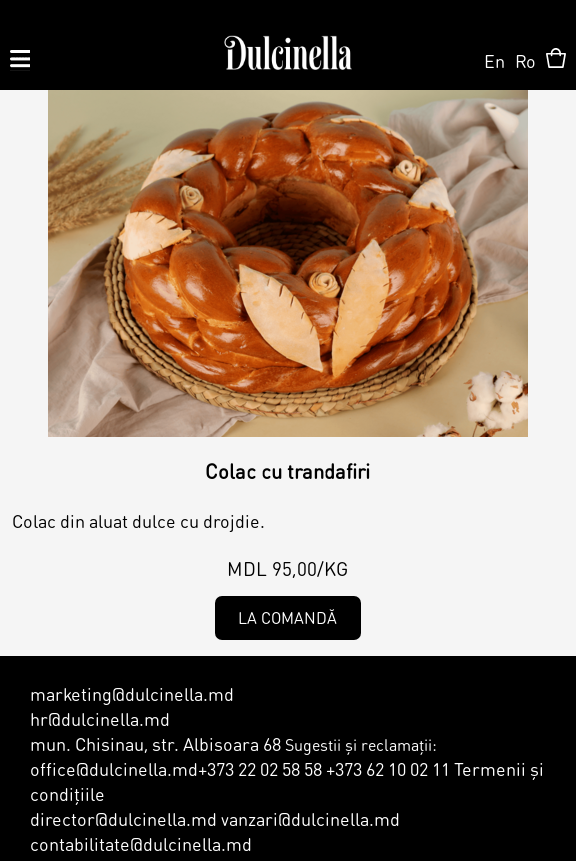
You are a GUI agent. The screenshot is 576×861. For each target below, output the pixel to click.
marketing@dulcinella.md (132, 693)
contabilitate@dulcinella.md (141, 843)
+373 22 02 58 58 (260, 768)
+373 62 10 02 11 (388, 768)
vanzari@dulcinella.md (308, 818)
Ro (525, 60)
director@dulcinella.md (123, 818)
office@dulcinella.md (114, 768)
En (494, 60)
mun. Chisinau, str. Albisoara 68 (155, 743)
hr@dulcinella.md (100, 718)
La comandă (287, 617)
